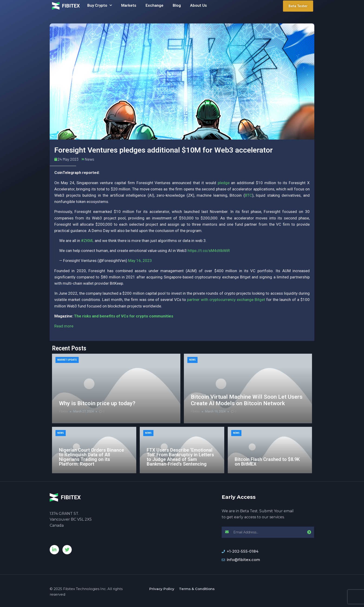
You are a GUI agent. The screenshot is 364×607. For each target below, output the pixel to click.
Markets (129, 5)
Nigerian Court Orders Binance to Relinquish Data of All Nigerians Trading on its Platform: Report (91, 457)
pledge (224, 183)
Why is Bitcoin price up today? (97, 403)
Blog (177, 5)
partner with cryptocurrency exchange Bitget (226, 300)
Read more (64, 326)
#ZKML (87, 241)
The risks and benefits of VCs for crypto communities (124, 316)
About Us (198, 5)
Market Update (67, 360)
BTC (249, 195)
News (89, 159)
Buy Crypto (100, 5)
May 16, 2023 (140, 261)
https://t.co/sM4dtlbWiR (209, 251)
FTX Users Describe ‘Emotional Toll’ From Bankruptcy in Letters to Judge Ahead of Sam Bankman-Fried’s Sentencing (180, 457)
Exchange (154, 5)
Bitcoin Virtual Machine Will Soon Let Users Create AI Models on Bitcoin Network (247, 400)
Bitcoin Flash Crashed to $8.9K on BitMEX (267, 462)
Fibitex (63, 411)
